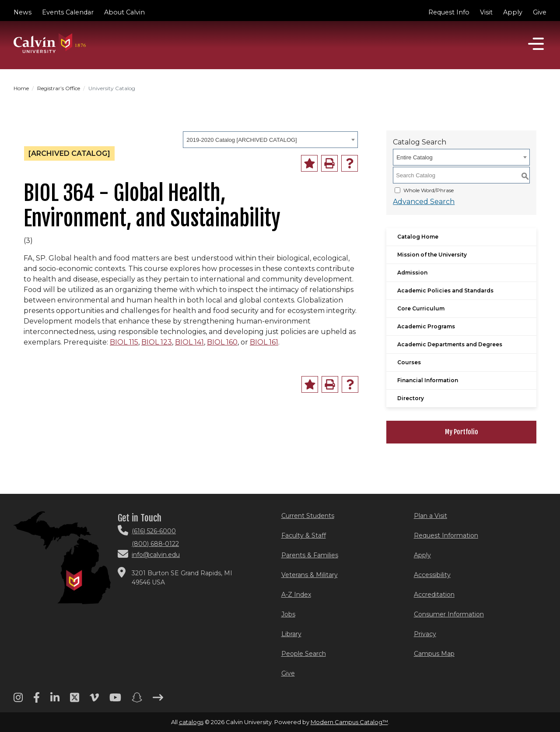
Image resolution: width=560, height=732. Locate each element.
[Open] (536, 44)
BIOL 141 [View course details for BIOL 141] (189, 342)
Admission (412, 273)
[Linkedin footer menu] (55, 700)
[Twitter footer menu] (75, 700)
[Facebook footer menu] (37, 700)
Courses (409, 362)
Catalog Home (418, 237)
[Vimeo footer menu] (94, 700)
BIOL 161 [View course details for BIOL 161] (264, 342)
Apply (513, 12)
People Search (304, 654)
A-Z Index (296, 595)
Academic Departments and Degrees (450, 344)
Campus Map (434, 654)
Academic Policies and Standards (445, 290)
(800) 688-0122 (155, 544)
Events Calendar (68, 12)
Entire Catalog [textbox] (414, 157)
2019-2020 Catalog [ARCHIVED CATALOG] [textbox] (241, 140)
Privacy (425, 634)
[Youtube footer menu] (115, 700)
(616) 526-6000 (154, 531)
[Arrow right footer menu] (158, 700)
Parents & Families (310, 555)
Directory (411, 398)
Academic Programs (426, 326)
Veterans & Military (310, 575)
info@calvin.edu (156, 555)
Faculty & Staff (304, 535)
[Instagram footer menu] (18, 700)
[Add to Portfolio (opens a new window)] (309, 163)
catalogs (191, 722)
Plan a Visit (430, 516)
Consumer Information (449, 614)
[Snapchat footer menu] (137, 700)
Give (540, 12)
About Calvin (124, 12)
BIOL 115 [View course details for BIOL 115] (124, 342)
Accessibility (432, 575)
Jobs (288, 614)
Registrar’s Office (59, 88)
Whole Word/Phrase (429, 190)
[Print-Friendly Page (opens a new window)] (329, 163)
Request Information (446, 535)
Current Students (308, 516)
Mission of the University (432, 255)
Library (291, 634)
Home (21, 88)
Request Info (449, 12)
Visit (486, 12)
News (23, 12)
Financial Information (428, 380)
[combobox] (270, 140)
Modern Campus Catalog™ (349, 722)
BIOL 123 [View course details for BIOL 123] (157, 342)
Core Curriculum (421, 308)
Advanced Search (424, 202)
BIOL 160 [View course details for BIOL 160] (222, 342)
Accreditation (434, 595)
